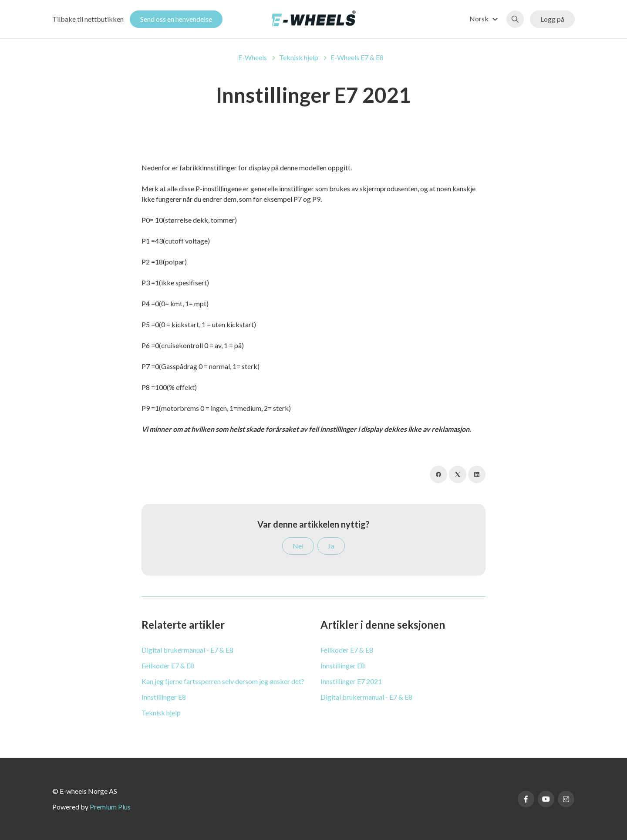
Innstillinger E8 (164, 697)
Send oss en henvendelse (176, 19)
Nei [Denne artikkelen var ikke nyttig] (298, 546)
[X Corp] (458, 474)
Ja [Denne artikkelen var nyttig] (331, 546)
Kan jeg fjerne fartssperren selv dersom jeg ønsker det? (223, 681)
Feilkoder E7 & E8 (168, 666)
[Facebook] (438, 474)
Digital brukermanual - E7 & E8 (187, 650)
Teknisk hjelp (299, 57)
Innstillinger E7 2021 (351, 681)
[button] (485, 19)
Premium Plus (110, 807)
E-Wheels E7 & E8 (357, 57)
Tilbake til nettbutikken (88, 19)
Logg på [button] (552, 19)
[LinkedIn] (477, 474)
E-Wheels (253, 57)
